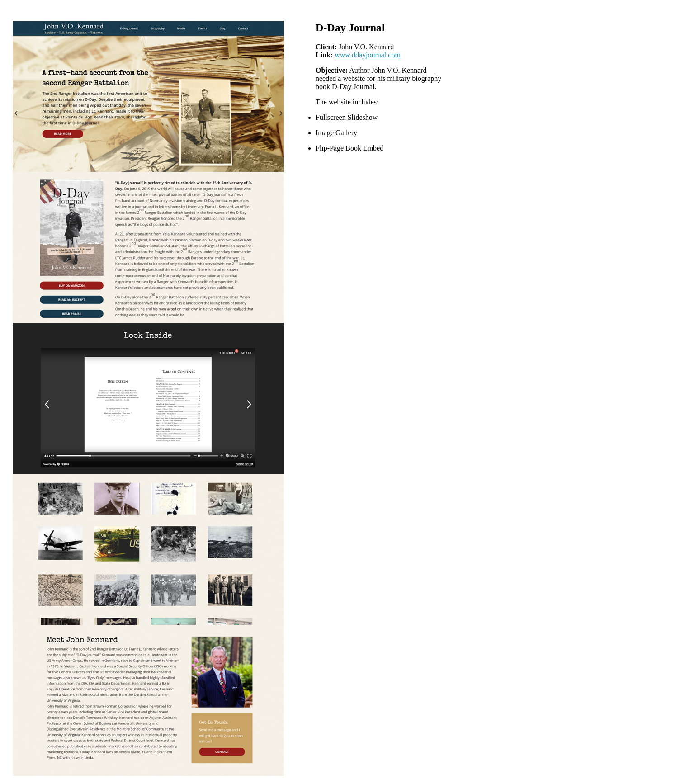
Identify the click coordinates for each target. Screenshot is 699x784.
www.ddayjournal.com (368, 55)
